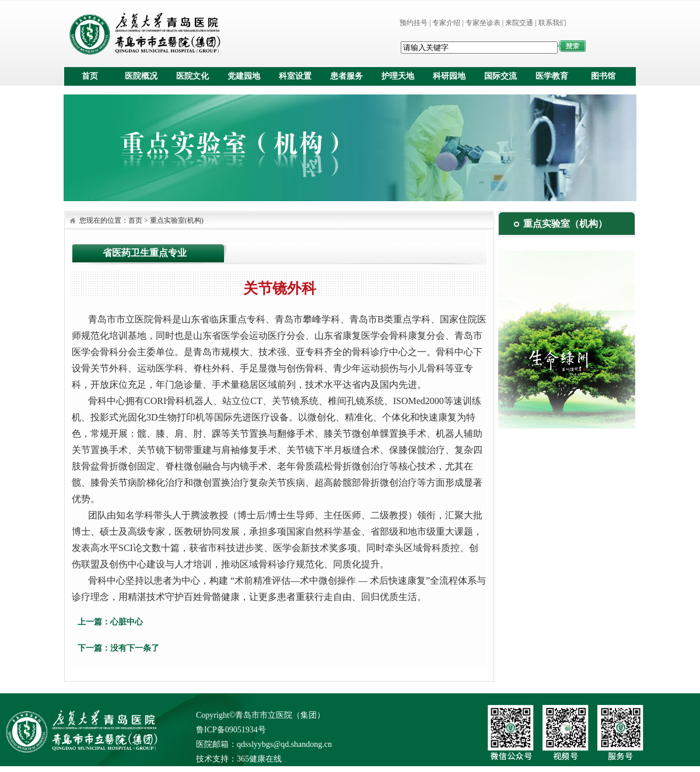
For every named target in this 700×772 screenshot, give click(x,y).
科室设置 (295, 76)
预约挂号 (414, 23)
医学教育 (552, 76)
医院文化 (192, 76)
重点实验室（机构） (565, 224)
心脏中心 (127, 622)
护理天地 (398, 76)
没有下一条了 (135, 648)
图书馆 (603, 76)
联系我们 (552, 23)
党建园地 (244, 76)
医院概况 (141, 76)
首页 (90, 76)
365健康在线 (259, 759)
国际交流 (501, 76)
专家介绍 (446, 23)
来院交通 (519, 23)
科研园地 (449, 76)
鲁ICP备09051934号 (231, 730)
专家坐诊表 (483, 23)
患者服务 (346, 76)
